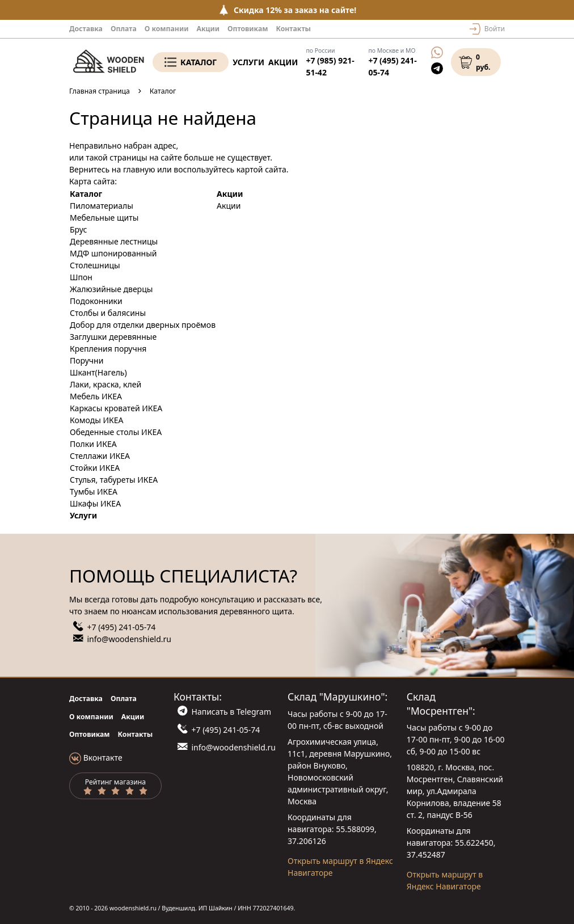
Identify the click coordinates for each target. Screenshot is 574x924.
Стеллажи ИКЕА (100, 456)
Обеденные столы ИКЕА (116, 432)
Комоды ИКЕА (97, 420)
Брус (78, 229)
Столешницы (95, 265)
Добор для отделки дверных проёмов (143, 325)
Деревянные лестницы (114, 241)
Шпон (81, 277)
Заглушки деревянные (113, 337)
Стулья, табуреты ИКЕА (114, 480)
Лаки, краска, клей (105, 384)
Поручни (86, 360)
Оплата (124, 29)
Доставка (86, 29)
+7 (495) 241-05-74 (122, 627)
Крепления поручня (108, 349)
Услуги (248, 62)
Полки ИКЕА (93, 444)
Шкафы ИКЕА (95, 503)
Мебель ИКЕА (96, 396)
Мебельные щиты (104, 218)
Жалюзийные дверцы (111, 289)
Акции (208, 29)
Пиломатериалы (102, 206)
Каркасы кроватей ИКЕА (116, 408)
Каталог (199, 62)
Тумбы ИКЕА (94, 491)
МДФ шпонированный (113, 253)
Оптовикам (248, 29)
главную (139, 169)
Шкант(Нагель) (98, 372)
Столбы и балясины (108, 313)
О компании (167, 29)
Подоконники (96, 301)
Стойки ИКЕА (95, 468)
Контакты (293, 29)
